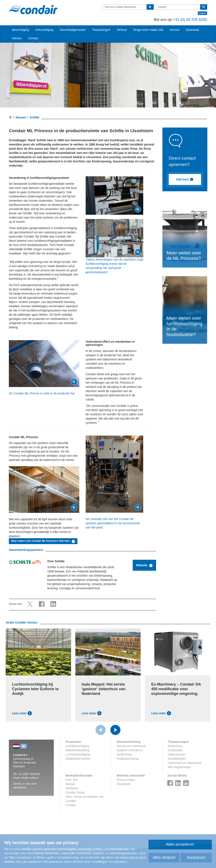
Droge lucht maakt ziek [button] (148, 30)
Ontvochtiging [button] (44, 30)
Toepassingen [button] (101, 30)
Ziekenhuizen (177, 754)
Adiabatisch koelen (78, 759)
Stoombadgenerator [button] (73, 30)
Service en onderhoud (131, 746)
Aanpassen (196, 857)
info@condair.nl (30, 778)
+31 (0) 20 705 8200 (190, 20)
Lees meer (22, 713)
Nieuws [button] (17, 38)
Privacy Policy (126, 780)
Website (144, 565)
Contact (33, 38)
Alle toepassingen (180, 767)
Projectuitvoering (128, 759)
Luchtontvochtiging (78, 754)
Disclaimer (124, 784)
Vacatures (72, 788)
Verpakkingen (177, 759)
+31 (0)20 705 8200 (29, 774)
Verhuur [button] (122, 30)
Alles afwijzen (164, 857)
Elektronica (175, 746)
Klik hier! (185, 180)
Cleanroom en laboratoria (185, 763)
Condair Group (75, 792)
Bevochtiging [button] (20, 30)
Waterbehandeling (78, 750)
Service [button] (175, 30)
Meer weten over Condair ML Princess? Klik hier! (43, 541)
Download (192, 30)
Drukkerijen (175, 750)
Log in (202, 13)
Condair (33, 10)
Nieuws (21, 117)
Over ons (72, 780)
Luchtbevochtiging (78, 746)
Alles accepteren (180, 844)
